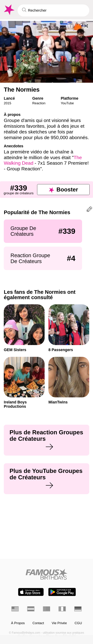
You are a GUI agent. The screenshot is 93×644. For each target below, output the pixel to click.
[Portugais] (47, 609)
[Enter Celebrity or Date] (53, 10)
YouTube (67, 103)
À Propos (18, 623)
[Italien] (62, 609)
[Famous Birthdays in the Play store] (62, 592)
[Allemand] (78, 609)
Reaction (39, 103)
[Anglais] (15, 609)
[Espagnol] (31, 609)
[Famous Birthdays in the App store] (31, 592)
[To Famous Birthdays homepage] (9, 10)
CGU (78, 623)
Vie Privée (59, 623)
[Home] (46, 574)
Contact (38, 623)
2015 (7, 103)
